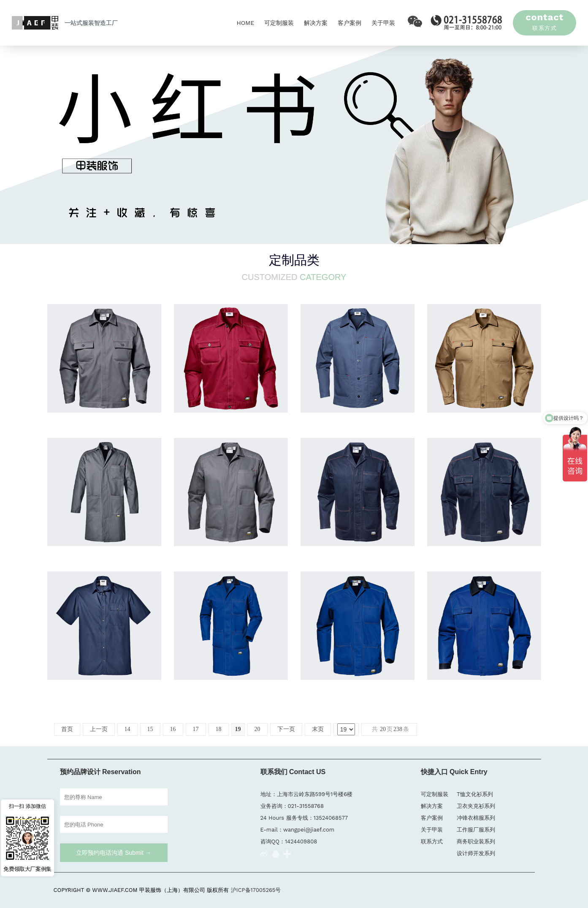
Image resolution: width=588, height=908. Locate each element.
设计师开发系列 (476, 853)
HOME (245, 23)
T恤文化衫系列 (475, 794)
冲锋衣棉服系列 (476, 818)
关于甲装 (383, 23)
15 (150, 729)
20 (257, 729)
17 (196, 729)
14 (127, 729)
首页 (67, 729)
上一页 (99, 729)
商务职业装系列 (476, 841)
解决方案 (316, 23)
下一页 (286, 729)
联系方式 (432, 841)
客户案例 (350, 23)
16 (173, 729)
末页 (318, 729)
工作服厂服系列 (476, 830)
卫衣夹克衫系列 (476, 806)
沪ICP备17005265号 (256, 890)
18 (219, 729)
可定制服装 (279, 23)
